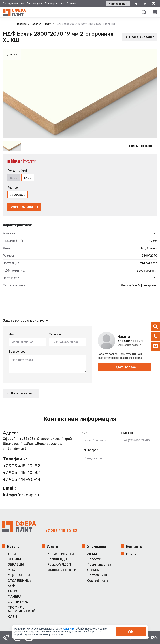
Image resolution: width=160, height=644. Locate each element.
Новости (94, 559)
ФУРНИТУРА (18, 602)
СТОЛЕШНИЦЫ (20, 581)
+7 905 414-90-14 (22, 479)
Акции (92, 554)
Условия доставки (62, 570)
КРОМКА (15, 559)
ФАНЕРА (15, 597)
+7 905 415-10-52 (21, 466)
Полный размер (140, 146)
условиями (69, 629)
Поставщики (34, 4)
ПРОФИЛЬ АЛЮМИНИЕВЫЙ (22, 610)
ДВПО (12, 591)
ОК (131, 632)
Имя (12, 334)
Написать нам (118, 4)
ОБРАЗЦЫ (16, 565)
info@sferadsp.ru (21, 495)
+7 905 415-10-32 (21, 473)
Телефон (55, 334)
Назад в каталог (139, 37)
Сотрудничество (13, 4)
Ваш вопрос (17, 352)
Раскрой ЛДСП (59, 565)
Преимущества (54, 4)
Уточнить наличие (24, 207)
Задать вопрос (125, 367)
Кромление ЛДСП (61, 554)
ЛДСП (12, 554)
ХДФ (11, 586)
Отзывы (71, 4)
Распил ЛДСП (58, 559)
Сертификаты (98, 581)
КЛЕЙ (12, 617)
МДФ (12, 570)
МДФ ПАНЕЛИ (19, 575)
